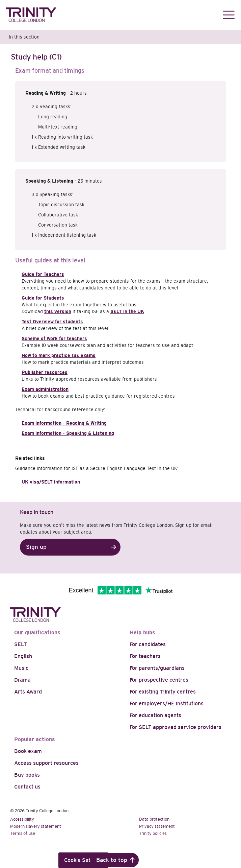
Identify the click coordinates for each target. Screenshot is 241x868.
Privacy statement (157, 826)
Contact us (27, 787)
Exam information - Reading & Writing (64, 423)
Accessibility (22, 819)
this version (58, 311)
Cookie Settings (83, 860)
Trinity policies (153, 833)
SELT (21, 644)
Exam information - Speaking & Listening (68, 433)
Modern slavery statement (36, 826)
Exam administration (45, 389)
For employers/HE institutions (167, 703)
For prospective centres (159, 680)
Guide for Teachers (43, 274)
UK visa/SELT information (51, 482)
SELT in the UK (127, 311)
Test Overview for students (52, 322)
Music (21, 668)
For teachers (145, 656)
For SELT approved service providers (176, 727)
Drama (22, 680)
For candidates (148, 644)
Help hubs (142, 632)
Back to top (112, 860)
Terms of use (23, 833)
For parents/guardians (157, 668)
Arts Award (28, 692)
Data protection (154, 819)
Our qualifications (37, 632)
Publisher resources (45, 372)
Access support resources (46, 763)
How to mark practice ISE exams (59, 355)
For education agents (155, 715)
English (23, 656)
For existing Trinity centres (163, 692)
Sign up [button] (36, 547)
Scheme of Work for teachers (54, 338)
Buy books (27, 775)
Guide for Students (43, 298)
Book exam (28, 751)
